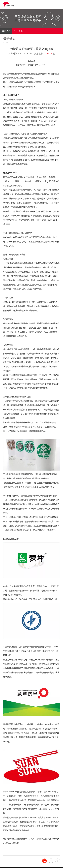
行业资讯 (18, 31)
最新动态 (6, 31)
